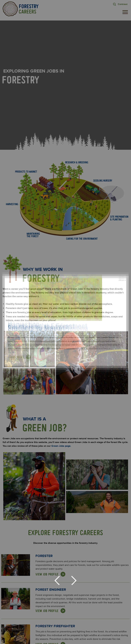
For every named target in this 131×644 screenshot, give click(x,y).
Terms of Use (81, 641)
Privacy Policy (95, 578)
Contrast (123, 4)
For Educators (88, 631)
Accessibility (94, 641)
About (37, 631)
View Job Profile (47, 446)
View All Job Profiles (65, 531)
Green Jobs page (61, 318)
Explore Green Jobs (60, 631)
